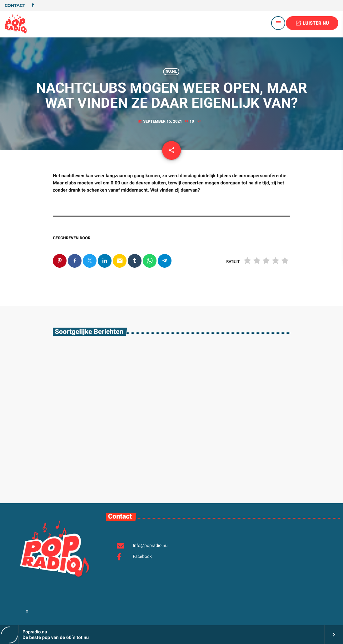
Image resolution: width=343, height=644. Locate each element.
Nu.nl (171, 72)
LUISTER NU (312, 23)
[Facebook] (33, 6)
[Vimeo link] (16, 23)
